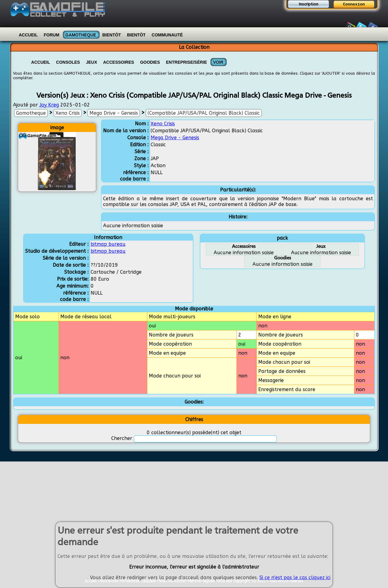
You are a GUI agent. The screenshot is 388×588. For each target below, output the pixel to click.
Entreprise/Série (187, 62)
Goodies (150, 62)
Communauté (167, 35)
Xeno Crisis (68, 113)
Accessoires (119, 62)
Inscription (309, 4)
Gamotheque (81, 35)
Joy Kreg (49, 105)
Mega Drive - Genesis (114, 113)
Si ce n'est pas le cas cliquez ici (295, 578)
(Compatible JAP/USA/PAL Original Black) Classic (204, 113)
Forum (51, 35)
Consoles (68, 62)
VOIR (218, 62)
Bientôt (111, 35)
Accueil (28, 35)
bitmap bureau (108, 244)
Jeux (92, 62)
